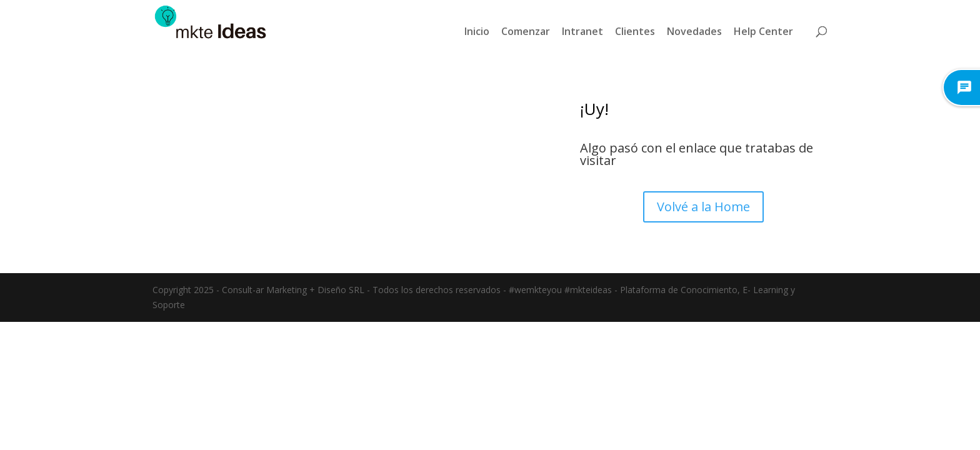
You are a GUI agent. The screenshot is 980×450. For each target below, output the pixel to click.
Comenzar (526, 31)
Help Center (763, 31)
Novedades (694, 31)
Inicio (477, 31)
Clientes (635, 31)
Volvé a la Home (703, 207)
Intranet (582, 31)
